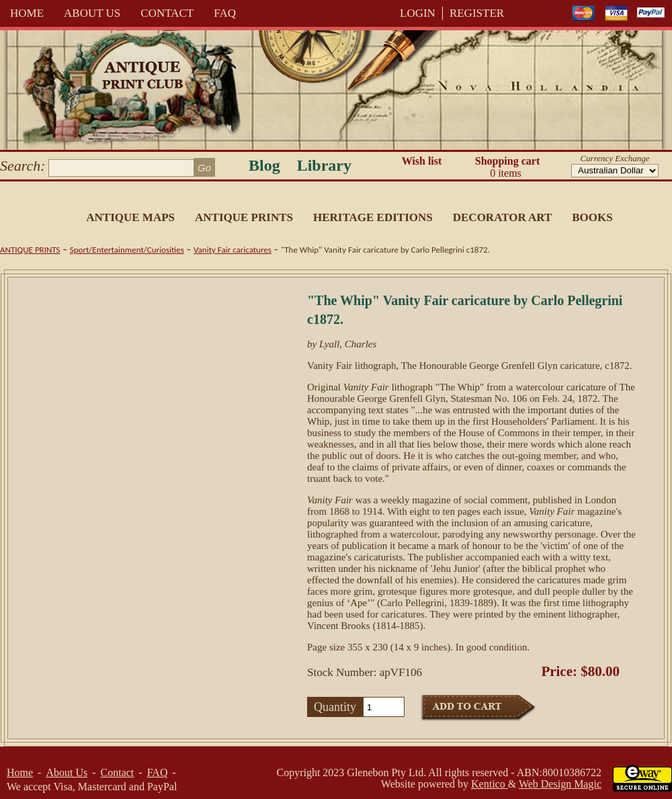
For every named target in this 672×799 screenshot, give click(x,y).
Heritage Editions (373, 217)
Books (592, 217)
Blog (264, 165)
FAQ (225, 13)
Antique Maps (130, 217)
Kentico (490, 784)
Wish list (422, 161)
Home (27, 13)
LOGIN (418, 13)
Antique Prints (244, 217)
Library (324, 165)
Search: (23, 166)
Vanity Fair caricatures (233, 250)
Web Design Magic (560, 784)
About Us (92, 13)
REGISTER (477, 13)
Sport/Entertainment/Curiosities (127, 250)
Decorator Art (503, 217)
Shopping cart (507, 167)
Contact (167, 13)
